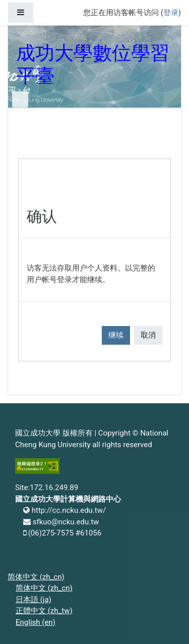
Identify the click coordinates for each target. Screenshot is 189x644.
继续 (116, 335)
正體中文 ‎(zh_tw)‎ (44, 611)
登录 (171, 13)
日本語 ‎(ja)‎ (34, 600)
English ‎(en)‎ (36, 622)
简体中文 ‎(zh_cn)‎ (36, 577)
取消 (148, 335)
